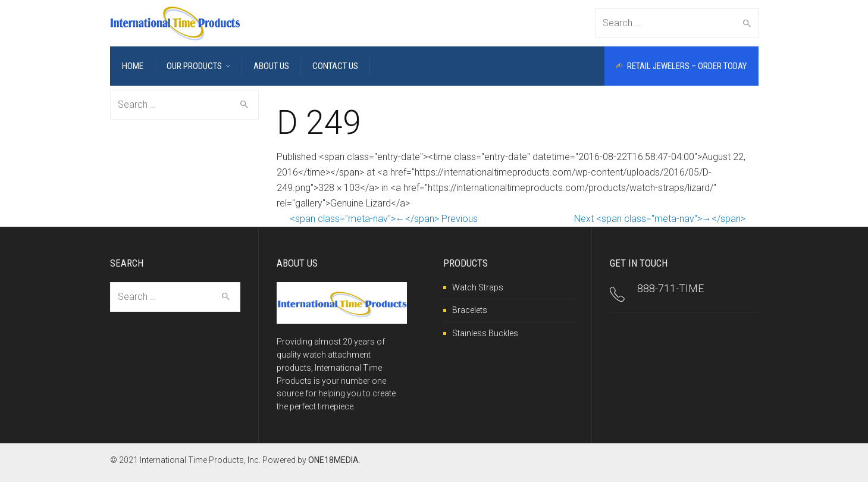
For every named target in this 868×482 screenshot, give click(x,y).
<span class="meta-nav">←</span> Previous (384, 218)
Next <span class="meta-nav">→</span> (660, 218)
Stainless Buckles (485, 333)
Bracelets (470, 310)
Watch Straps (478, 287)
